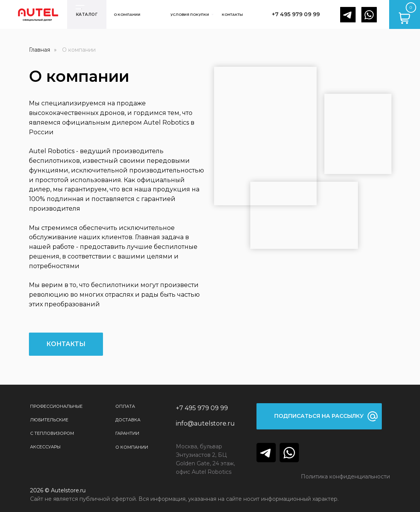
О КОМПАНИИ (132, 447)
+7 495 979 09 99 (202, 408)
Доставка (128, 420)
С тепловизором (52, 433)
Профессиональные (56, 406)
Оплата (125, 406)
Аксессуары (45, 447)
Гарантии (127, 433)
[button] (319, 416)
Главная (40, 50)
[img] (266, 453)
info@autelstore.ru (205, 423)
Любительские (49, 420)
